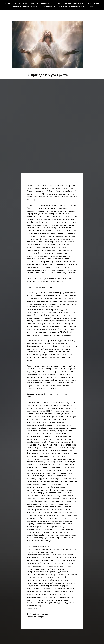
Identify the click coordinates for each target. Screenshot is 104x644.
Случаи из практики (48, 6)
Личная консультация (45, 4)
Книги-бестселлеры (20, 4)
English (91, 6)
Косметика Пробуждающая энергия (72, 6)
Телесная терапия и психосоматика (70, 4)
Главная (7, 4)
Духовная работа (93, 4)
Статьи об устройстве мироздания (24, 6)
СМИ (32, 4)
